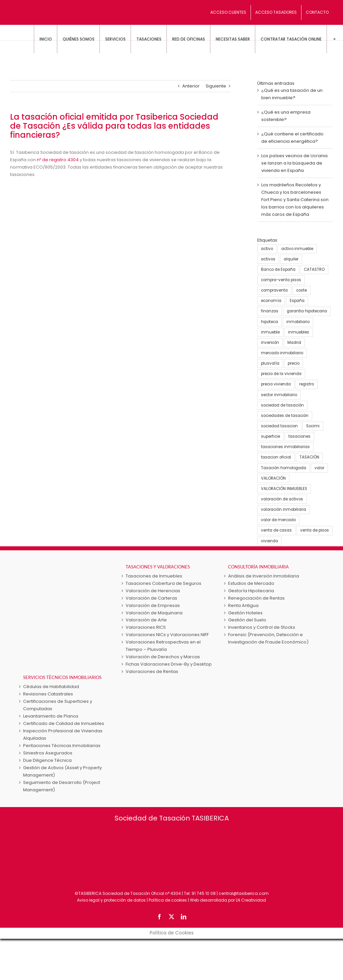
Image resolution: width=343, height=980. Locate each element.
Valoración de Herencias (153, 591)
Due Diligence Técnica (47, 760)
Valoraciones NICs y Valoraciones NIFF (167, 635)
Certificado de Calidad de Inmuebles (64, 723)
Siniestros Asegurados (48, 753)
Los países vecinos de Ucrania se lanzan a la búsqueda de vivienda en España (294, 163)
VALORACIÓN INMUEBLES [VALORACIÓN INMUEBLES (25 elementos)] (284, 489)
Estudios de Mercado (251, 583)
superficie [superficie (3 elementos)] (270, 436)
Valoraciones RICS (146, 627)
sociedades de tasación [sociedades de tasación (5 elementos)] (285, 416)
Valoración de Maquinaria (154, 613)
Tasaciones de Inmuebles (154, 576)
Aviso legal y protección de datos (111, 900)
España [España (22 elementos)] (297, 301)
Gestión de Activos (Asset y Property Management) (62, 771)
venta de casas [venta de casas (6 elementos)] (276, 530)
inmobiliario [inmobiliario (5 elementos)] (298, 322)
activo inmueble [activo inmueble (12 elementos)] (297, 249)
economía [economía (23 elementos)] (271, 301)
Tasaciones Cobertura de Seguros (163, 583)
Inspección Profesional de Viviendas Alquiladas (63, 734)
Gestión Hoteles (245, 613)
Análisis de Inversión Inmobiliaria (264, 576)
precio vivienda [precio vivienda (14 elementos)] (276, 384)
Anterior (191, 86)
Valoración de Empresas (153, 605)
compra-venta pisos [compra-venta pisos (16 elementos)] (281, 280)
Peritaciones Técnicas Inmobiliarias (62, 746)
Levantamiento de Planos (51, 716)
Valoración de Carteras (151, 598)
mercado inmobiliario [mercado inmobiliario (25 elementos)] (282, 353)
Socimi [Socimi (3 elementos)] (313, 426)
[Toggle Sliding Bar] (334, 39)
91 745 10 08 (204, 893)
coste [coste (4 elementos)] (301, 290)
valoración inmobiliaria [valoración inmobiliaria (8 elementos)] (284, 509)
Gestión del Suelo (247, 620)
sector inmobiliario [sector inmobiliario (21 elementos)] (279, 395)
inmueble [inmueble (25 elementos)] (270, 332)
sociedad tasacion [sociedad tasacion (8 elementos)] (279, 426)
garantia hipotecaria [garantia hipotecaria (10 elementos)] (307, 311)
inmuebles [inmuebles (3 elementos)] (299, 332)
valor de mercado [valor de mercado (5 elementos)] (278, 520)
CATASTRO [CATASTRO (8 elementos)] (314, 269)
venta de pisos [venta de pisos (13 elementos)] (315, 530)
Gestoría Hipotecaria (251, 591)
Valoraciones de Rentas (152, 671)
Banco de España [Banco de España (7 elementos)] (278, 269)
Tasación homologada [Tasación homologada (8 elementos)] (284, 468)
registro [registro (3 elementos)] (306, 384)
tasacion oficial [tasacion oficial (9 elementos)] (276, 457)
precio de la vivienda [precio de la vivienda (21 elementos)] (281, 374)
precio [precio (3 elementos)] (294, 363)
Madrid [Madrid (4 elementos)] (294, 343)
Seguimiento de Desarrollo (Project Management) (62, 786)
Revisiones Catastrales (48, 694)
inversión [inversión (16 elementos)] (270, 343)
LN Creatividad (251, 900)
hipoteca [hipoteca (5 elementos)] (269, 322)
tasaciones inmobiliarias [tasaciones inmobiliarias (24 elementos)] (285, 447)
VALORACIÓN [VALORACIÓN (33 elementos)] (273, 478)
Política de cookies (168, 900)
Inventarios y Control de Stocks (262, 627)
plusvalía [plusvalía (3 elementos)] (270, 363)
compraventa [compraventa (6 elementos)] (274, 290)
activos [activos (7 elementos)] (268, 259)
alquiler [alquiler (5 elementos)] (291, 259)
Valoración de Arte (146, 620)
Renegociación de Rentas (256, 598)
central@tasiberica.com (244, 893)
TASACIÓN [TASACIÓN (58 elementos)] (309, 457)
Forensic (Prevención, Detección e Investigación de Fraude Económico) (268, 638)
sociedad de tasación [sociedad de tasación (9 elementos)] (282, 405)
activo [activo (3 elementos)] (267, 249)
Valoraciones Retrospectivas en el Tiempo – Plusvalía (163, 646)
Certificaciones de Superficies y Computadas (58, 705)
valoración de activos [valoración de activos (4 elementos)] (282, 499)
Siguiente (216, 86)
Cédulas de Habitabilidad (51, 687)
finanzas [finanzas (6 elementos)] (270, 311)
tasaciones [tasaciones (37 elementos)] (299, 436)
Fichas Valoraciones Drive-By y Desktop (169, 664)
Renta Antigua (243, 605)
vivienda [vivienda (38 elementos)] (269, 541)
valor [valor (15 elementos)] (319, 468)
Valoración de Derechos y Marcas (163, 657)
